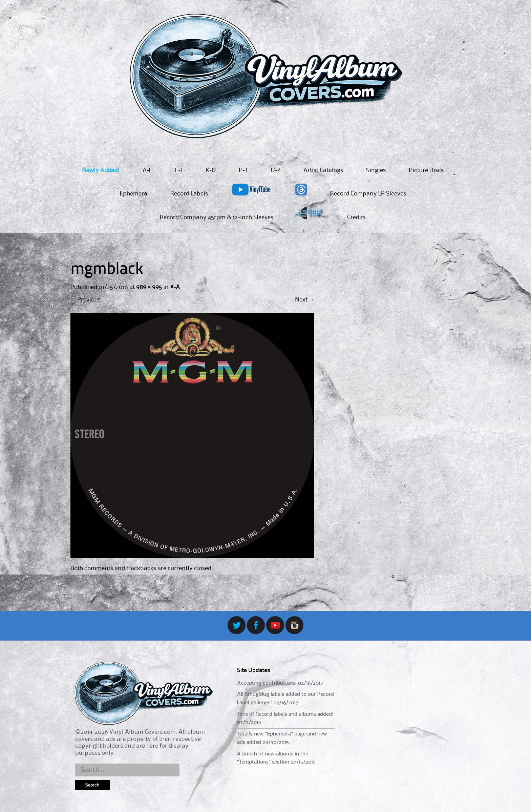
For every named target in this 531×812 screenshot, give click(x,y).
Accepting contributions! (267, 683)
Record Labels (189, 194)
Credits (356, 217)
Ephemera (134, 194)
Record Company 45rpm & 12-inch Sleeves (217, 217)
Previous (86, 300)
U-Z (275, 170)
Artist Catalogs (323, 170)
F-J (179, 170)
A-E (147, 170)
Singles (376, 170)
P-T (243, 170)
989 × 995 (149, 287)
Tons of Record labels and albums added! (285, 714)
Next (305, 300)
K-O (211, 170)
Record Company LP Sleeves (368, 194)
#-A (175, 287)
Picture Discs (426, 170)
